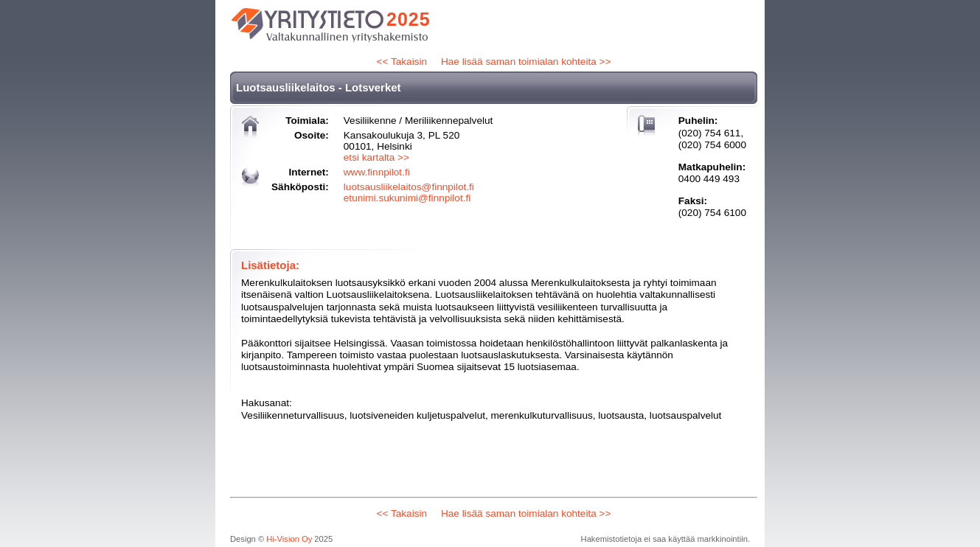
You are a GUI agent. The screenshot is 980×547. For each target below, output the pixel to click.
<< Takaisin (402, 62)
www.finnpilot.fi (377, 172)
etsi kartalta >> (376, 157)
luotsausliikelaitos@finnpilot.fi (409, 187)
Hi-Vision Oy (289, 539)
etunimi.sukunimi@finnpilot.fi (407, 198)
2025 (409, 19)
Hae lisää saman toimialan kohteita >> (526, 62)
